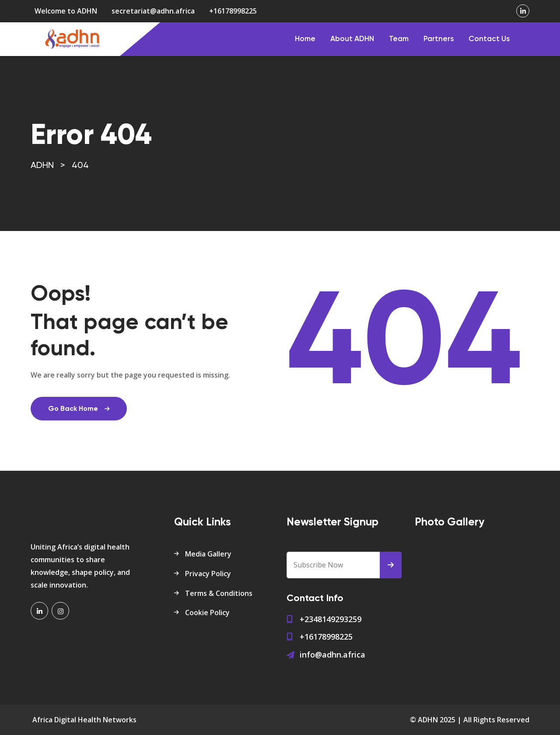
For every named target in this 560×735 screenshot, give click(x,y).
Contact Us (489, 39)
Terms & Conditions (219, 593)
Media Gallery (208, 554)
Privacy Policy (208, 574)
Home (305, 39)
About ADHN (352, 39)
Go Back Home (79, 409)
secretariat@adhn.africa (153, 11)
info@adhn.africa (332, 654)
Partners (439, 39)
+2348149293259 (331, 619)
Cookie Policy (207, 612)
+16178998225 (233, 11)
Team (399, 39)
